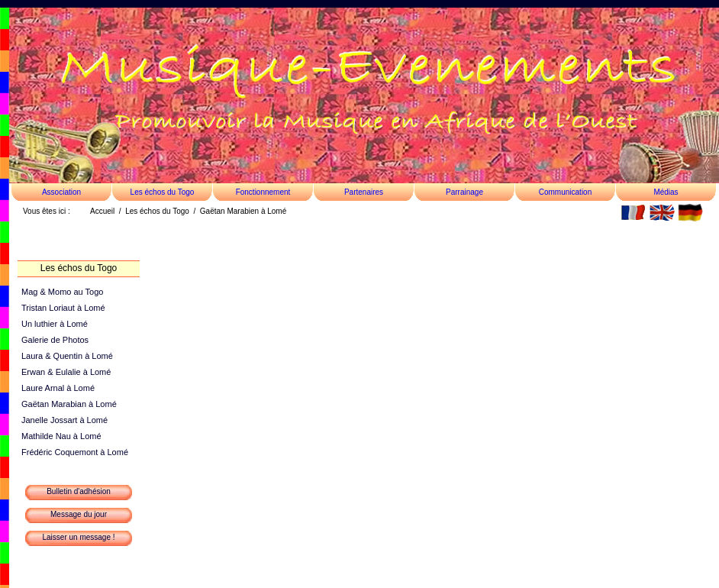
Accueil (102, 211)
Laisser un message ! (78, 537)
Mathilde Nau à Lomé (61, 436)
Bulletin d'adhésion (79, 491)
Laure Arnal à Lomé (58, 388)
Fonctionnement (263, 192)
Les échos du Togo (163, 192)
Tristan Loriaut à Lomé (63, 308)
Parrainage (464, 192)
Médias (666, 192)
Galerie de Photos (55, 340)
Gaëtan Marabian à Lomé (69, 404)
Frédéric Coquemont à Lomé (75, 452)
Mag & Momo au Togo (62, 292)
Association (61, 192)
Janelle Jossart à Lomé (64, 420)
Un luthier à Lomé (55, 324)
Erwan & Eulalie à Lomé (66, 372)
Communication (565, 192)
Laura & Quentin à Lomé (67, 356)
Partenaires (364, 192)
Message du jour (79, 514)
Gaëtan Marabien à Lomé (243, 211)
